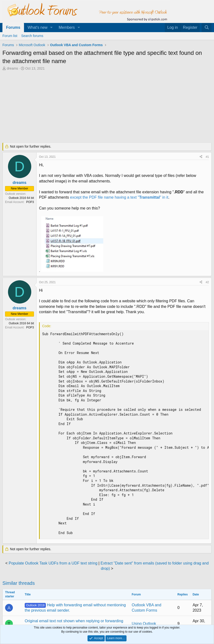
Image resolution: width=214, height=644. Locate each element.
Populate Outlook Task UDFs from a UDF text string (53, 563)
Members (67, 27)
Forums (13, 27)
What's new (38, 27)
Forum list (10, 36)
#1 (207, 157)
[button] (52, 28)
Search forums (32, 36)
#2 (207, 282)
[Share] (201, 157)
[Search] (207, 28)
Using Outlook (144, 624)
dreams (12, 68)
